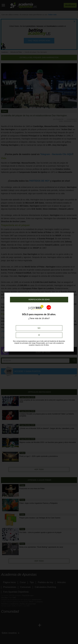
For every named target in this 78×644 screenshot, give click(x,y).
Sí (39, 335)
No (39, 328)
